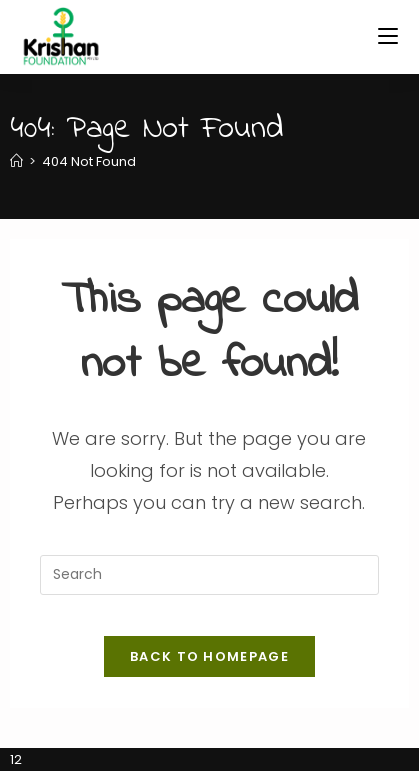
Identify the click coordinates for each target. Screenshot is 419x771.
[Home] (16, 161)
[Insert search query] (209, 575)
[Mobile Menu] (388, 36)
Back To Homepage (209, 656)
